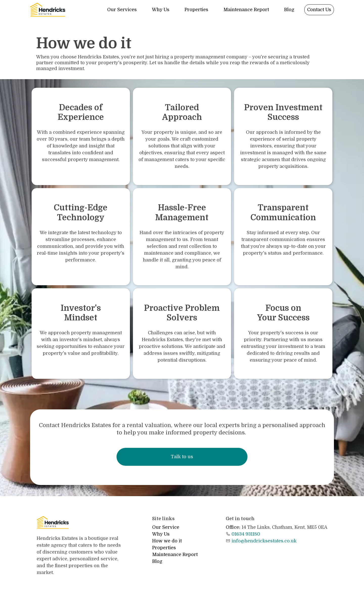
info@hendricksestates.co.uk (264, 541)
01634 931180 (246, 534)
